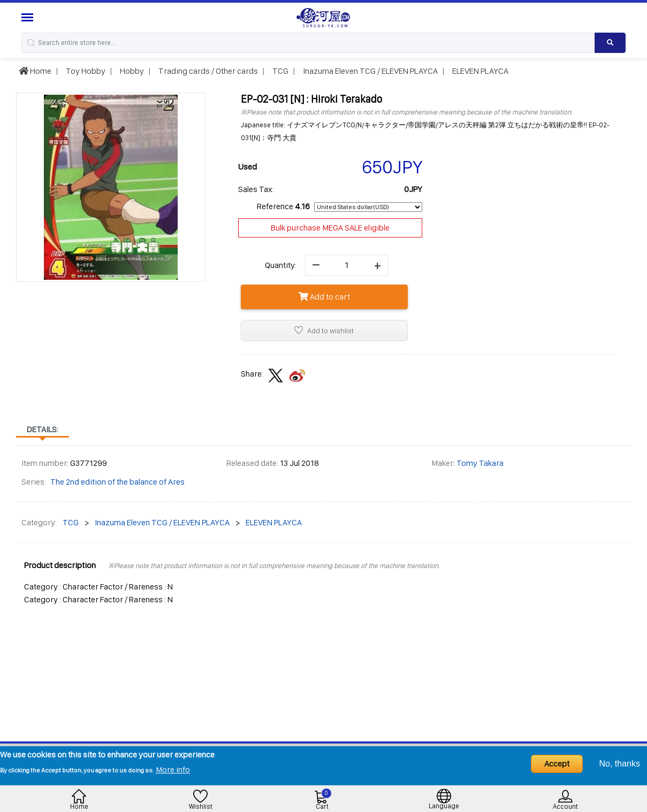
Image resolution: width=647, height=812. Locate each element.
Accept (557, 764)
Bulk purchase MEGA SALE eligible (330, 228)
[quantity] (347, 265)
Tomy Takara (480, 463)
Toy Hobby (85, 71)
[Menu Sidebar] (29, 17)
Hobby (131, 71)
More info (173, 769)
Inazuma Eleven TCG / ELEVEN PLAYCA (370, 71)
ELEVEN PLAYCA (479, 71)
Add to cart (324, 297)
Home (35, 71)
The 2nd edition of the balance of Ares (117, 482)
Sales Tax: (256, 189)
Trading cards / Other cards (207, 71)
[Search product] (610, 43)
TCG (280, 71)
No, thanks (620, 764)
